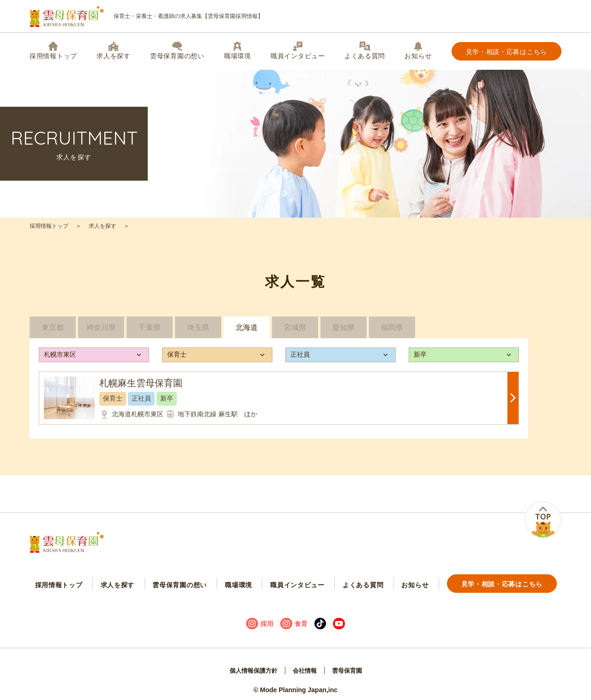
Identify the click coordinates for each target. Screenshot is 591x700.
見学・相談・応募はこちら (507, 52)
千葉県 (150, 331)
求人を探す (114, 51)
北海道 (247, 331)
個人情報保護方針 (251, 666)
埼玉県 (198, 331)
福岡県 (392, 331)
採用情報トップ (53, 51)
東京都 (53, 331)
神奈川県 (101, 331)
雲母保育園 (350, 666)
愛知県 (344, 331)
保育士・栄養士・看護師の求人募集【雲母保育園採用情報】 (146, 16)
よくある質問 (365, 51)
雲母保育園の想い (177, 51)
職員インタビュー (298, 51)
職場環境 (238, 51)
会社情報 (305, 666)
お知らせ (418, 51)
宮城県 (295, 331)
